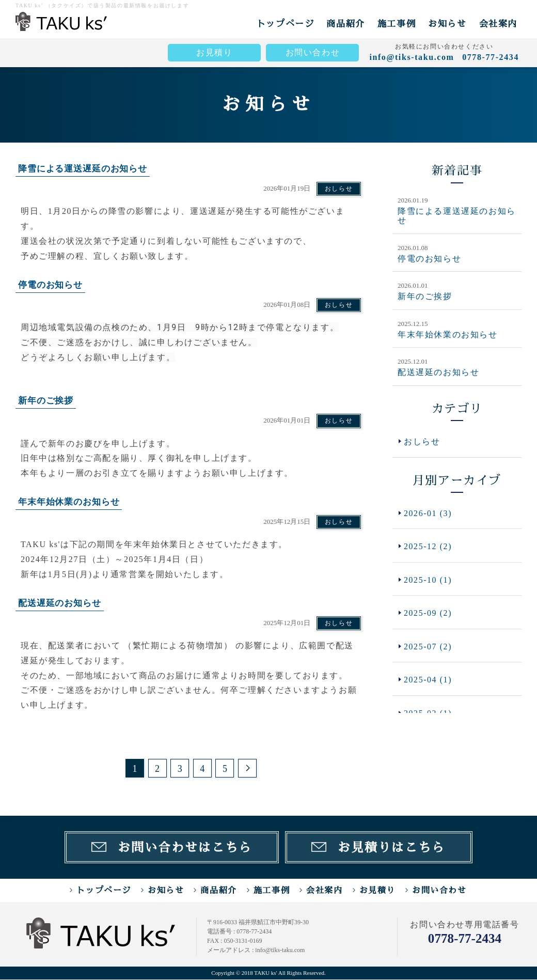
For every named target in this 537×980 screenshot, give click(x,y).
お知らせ (447, 24)
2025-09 (428, 613)
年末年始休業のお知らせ (448, 334)
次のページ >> (247, 768)
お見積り (214, 52)
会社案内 (498, 24)
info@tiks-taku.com (412, 57)
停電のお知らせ (429, 258)
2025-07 (428, 647)
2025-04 (428, 681)
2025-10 (428, 580)
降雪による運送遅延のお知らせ (457, 216)
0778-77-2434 (465, 939)
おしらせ (339, 189)
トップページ (286, 24)
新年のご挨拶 (425, 296)
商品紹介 (345, 24)
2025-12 (428, 546)
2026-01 (428, 513)
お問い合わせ (313, 52)
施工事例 (397, 24)
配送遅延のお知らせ (438, 372)
